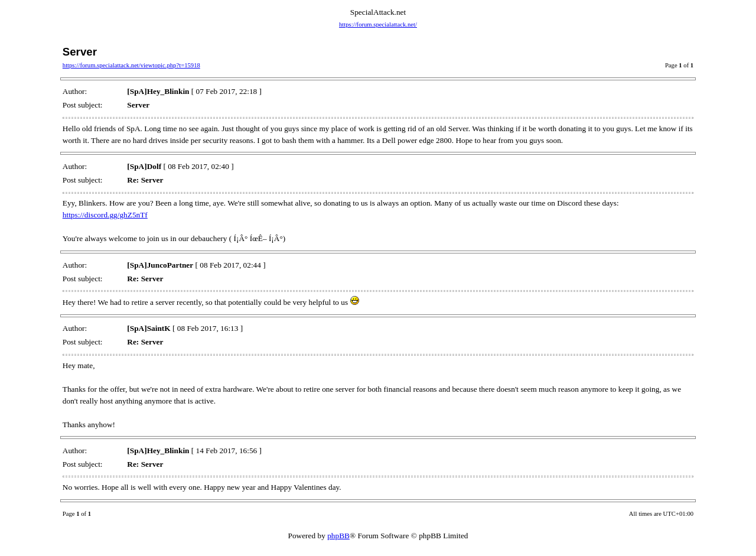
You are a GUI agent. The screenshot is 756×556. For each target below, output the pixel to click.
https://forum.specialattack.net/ (378, 25)
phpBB (338, 536)
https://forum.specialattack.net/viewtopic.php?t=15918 (131, 65)
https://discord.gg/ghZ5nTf (105, 215)
